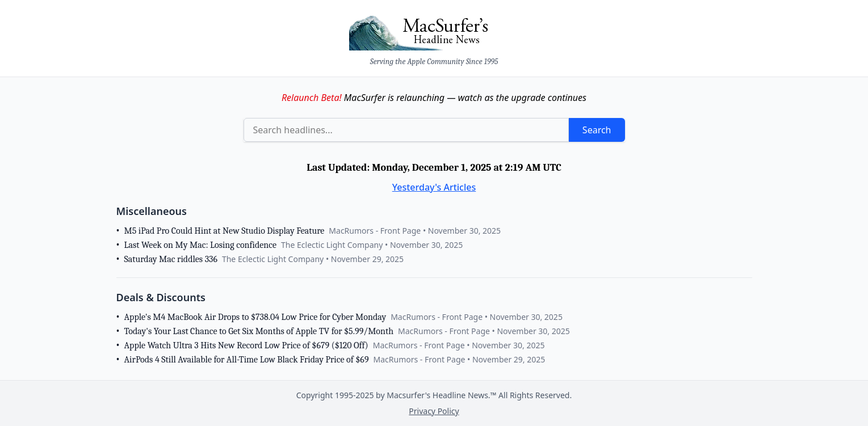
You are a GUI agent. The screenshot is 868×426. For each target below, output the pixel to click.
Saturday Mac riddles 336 (171, 259)
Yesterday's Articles (434, 187)
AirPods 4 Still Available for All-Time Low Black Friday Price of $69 (247, 360)
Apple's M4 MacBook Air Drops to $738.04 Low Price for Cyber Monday (255, 317)
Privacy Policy (434, 411)
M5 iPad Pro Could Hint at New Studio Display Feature (225, 231)
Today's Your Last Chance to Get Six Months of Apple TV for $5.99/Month (259, 331)
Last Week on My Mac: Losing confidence (201, 245)
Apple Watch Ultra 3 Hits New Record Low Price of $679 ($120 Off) (246, 345)
